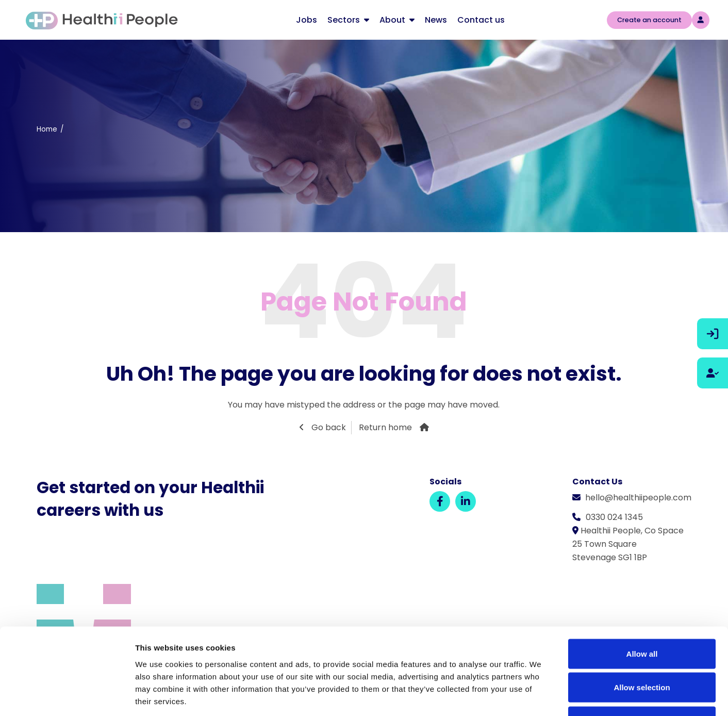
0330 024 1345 (614, 517)
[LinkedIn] (466, 501)
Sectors (344, 20)
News (436, 20)
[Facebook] (440, 501)
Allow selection (642, 615)
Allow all (642, 581)
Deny (642, 648)
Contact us (481, 20)
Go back (328, 427)
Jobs (307, 20)
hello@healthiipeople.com (638, 498)
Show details (541, 696)
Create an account (649, 20)
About (392, 20)
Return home (385, 427)
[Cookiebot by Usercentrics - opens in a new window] (67, 696)
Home (47, 129)
